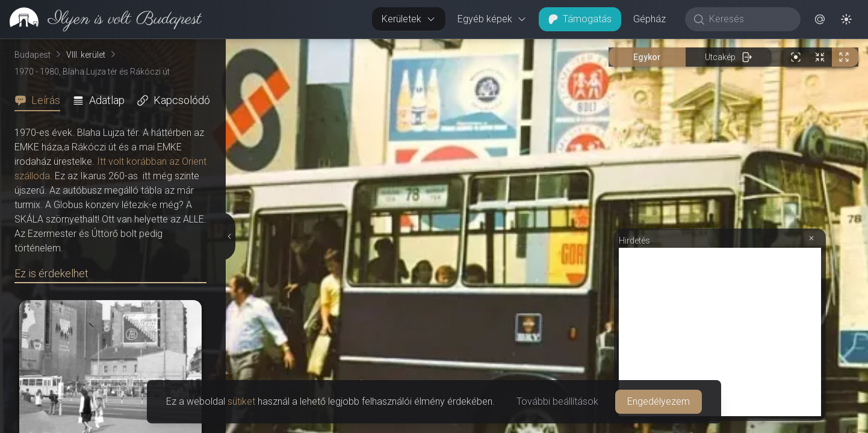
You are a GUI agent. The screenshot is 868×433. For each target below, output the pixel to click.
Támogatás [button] (580, 19)
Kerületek (409, 19)
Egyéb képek (492, 19)
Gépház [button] (649, 19)
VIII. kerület (86, 55)
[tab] (41, 100)
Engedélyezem (659, 401)
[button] (820, 19)
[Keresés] (749, 19)
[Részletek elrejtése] (229, 236)
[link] (101, 19)
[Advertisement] (720, 332)
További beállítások (557, 401)
